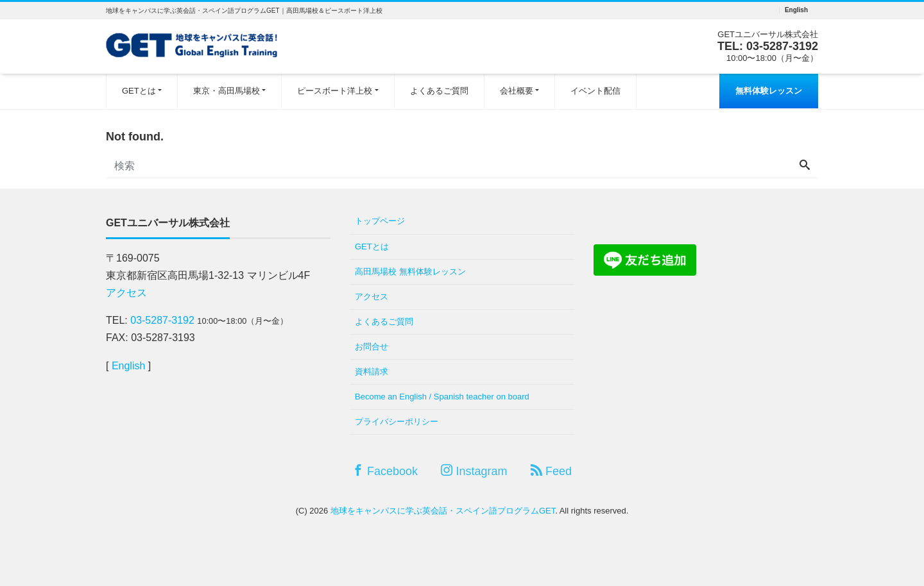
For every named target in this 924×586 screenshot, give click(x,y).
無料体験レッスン (769, 91)
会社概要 (517, 91)
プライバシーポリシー (397, 422)
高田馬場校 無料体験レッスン (410, 272)
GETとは (139, 91)
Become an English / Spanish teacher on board (442, 397)
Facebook (385, 471)
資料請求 (372, 372)
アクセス (126, 293)
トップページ (380, 221)
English (796, 10)
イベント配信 (595, 91)
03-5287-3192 (782, 46)
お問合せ (372, 347)
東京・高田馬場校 (227, 91)
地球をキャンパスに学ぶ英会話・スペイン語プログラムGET (443, 511)
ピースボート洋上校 (335, 91)
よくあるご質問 (439, 91)
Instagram (474, 471)
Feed (551, 471)
